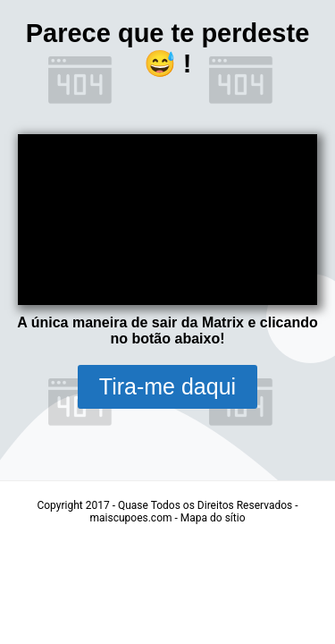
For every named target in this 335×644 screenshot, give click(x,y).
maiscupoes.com (131, 518)
